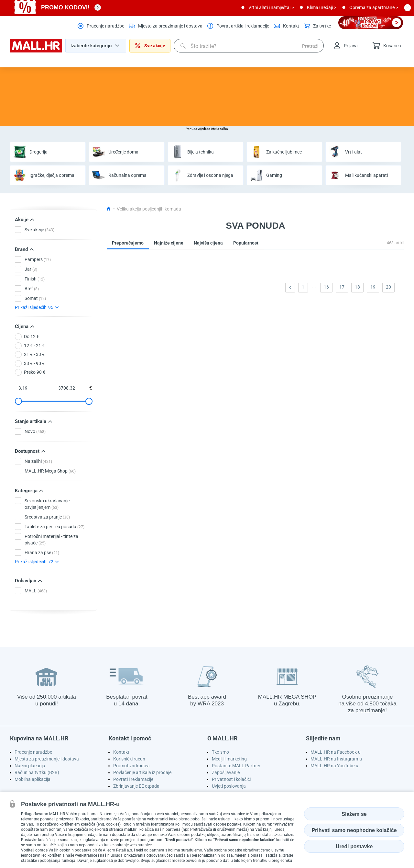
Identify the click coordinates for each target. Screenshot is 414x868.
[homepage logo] (36, 51)
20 (388, 287)
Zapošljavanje (226, 772)
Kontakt (121, 752)
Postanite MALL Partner (236, 766)
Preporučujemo (128, 243)
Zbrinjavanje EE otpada (136, 786)
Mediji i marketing (229, 759)
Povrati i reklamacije (133, 779)
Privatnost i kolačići (231, 779)
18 (357, 287)
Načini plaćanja (30, 766)
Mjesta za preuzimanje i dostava (47, 759)
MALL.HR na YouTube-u (334, 766)
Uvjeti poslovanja (229, 786)
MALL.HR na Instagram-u (336, 759)
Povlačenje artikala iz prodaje (142, 772)
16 (326, 287)
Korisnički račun (129, 759)
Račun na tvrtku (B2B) (37, 772)
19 (373, 287)
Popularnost (246, 243)
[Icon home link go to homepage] (109, 209)
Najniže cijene (169, 243)
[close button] (408, 7)
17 (342, 287)
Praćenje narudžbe (33, 752)
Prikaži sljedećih (37, 307)
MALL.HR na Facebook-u (336, 752)
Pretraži (310, 46)
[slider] (18, 401)
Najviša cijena (208, 243)
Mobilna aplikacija (33, 779)
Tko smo (220, 752)
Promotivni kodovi (131, 766)
